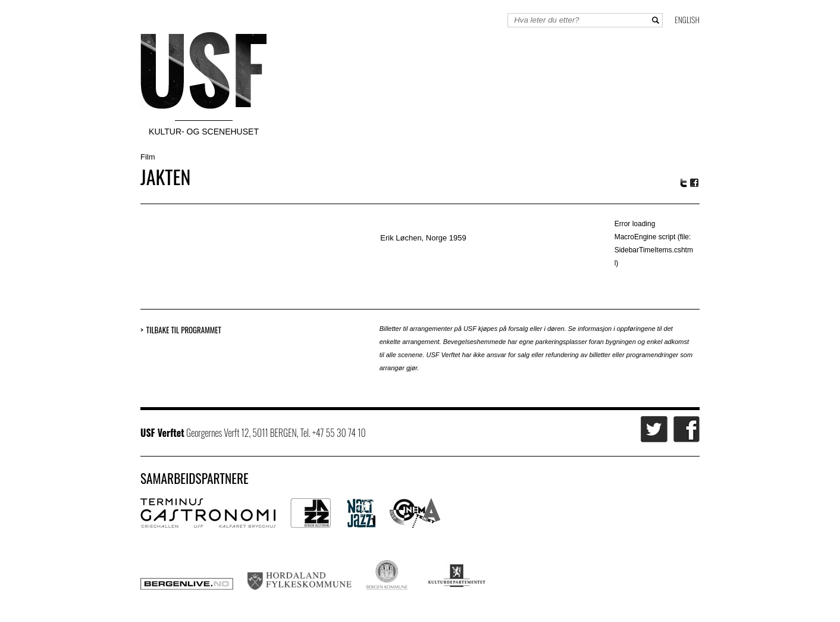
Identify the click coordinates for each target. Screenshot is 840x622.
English (687, 19)
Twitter (684, 183)
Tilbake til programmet (184, 330)
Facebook (695, 183)
